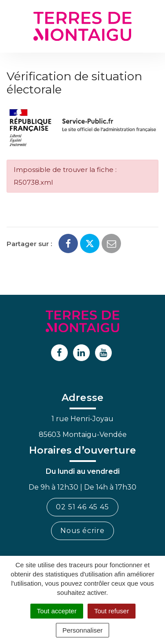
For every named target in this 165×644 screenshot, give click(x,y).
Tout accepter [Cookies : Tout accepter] (57, 611)
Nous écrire (82, 531)
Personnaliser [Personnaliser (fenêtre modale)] (83, 630)
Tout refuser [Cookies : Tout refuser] (112, 611)
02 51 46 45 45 (82, 507)
